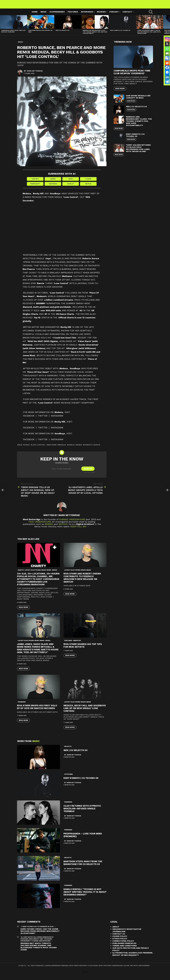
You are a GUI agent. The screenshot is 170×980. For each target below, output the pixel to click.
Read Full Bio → (80, 529)
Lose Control (39, 448)
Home (35, 14)
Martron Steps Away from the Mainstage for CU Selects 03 (83, 866)
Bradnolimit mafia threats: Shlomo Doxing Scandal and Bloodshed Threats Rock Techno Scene (39, 949)
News (44, 14)
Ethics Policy (120, 941)
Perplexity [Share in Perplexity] (35, 187)
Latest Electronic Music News (38, 573)
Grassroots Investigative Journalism (127, 933)
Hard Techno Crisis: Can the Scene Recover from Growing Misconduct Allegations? (40, 934)
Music (55, 573)
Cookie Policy (120, 939)
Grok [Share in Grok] (71, 182)
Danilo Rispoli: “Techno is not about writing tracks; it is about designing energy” (85, 895)
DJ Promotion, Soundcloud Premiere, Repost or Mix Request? (133, 957)
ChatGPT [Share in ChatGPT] (35, 182)
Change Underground (72, 522)
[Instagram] (167, 39)
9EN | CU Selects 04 (63, 33)
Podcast (114, 15)
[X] (167, 44)
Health (21, 573)
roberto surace (92, 448)
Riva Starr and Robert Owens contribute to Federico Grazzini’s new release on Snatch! (82, 581)
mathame (52, 448)
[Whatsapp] (167, 49)
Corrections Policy (123, 944)
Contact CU (119, 937)
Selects (68, 749)
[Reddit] (167, 63)
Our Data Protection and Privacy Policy (131, 952)
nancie (71, 448)
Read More (23, 610)
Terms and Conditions (125, 949)
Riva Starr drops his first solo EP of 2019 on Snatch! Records (37, 710)
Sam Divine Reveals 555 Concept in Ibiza (138, 99)
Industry (77, 643)
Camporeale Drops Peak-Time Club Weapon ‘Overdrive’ (13, 34)
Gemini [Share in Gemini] (53, 182)
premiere (22, 705)
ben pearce (24, 448)
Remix (79, 448)
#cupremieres (57, 14)
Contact (127, 15)
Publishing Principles (124, 946)
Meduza (62, 448)
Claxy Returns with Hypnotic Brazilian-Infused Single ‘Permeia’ (82, 812)
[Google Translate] (167, 58)
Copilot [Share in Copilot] (71, 187)
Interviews (87, 15)
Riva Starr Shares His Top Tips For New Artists (83, 648)
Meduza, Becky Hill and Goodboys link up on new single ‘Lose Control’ (85, 711)
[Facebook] (167, 68)
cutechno (69, 777)
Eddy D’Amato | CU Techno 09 (120, 33)
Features (73, 14)
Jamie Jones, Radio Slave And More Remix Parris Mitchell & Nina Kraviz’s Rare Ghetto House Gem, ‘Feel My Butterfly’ (38, 651)
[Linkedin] (167, 77)
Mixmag (49, 527)
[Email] (167, 53)
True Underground (40, 525)
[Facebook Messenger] (167, 72)
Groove (63, 527)
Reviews (101, 15)
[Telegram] (167, 82)
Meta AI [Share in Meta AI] (88, 187)
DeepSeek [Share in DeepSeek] (53, 187)
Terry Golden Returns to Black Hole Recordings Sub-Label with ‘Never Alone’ (149, 35)
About (116, 930)
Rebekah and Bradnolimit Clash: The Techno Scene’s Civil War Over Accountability (95, 35)
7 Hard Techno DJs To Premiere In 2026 (37, 929)
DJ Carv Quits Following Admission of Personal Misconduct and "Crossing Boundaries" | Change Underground (37, 942)
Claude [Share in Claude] (88, 182)
